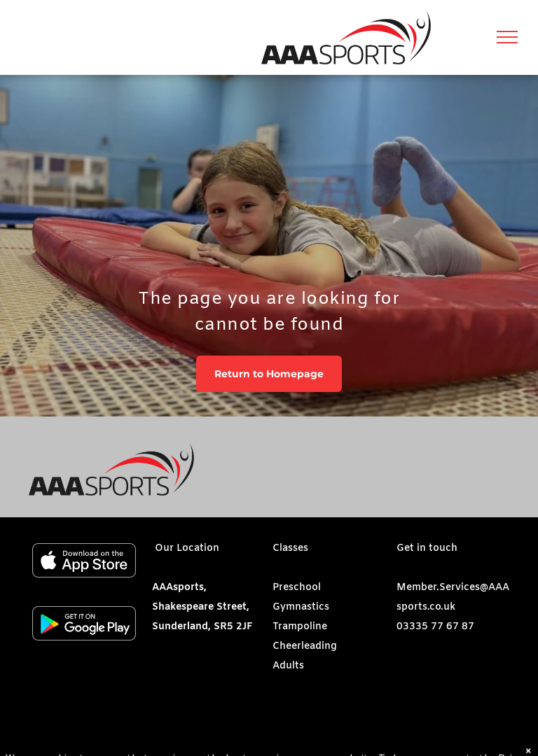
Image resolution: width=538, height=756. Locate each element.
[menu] (507, 37)
